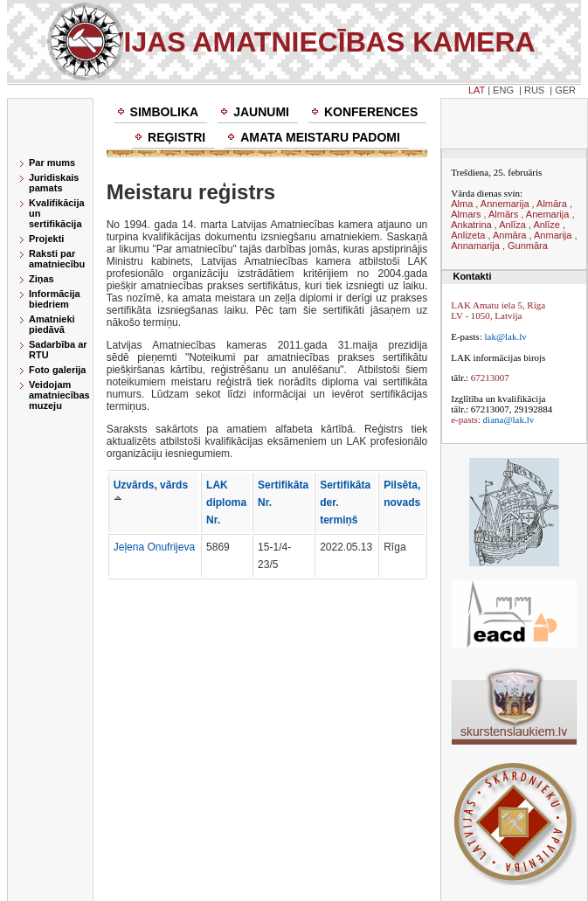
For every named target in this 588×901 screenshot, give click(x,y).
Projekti (46, 239)
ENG (503, 90)
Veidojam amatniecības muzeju (59, 395)
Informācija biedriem (55, 299)
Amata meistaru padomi (320, 137)
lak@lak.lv (505, 336)
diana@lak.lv (509, 419)
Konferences (371, 112)
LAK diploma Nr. (226, 502)
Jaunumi (261, 112)
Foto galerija (57, 370)
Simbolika (165, 112)
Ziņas (42, 279)
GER (565, 90)
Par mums (52, 163)
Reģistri (176, 137)
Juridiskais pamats (54, 183)
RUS (534, 90)
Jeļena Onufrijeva (154, 547)
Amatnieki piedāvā (52, 324)
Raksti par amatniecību (57, 259)
